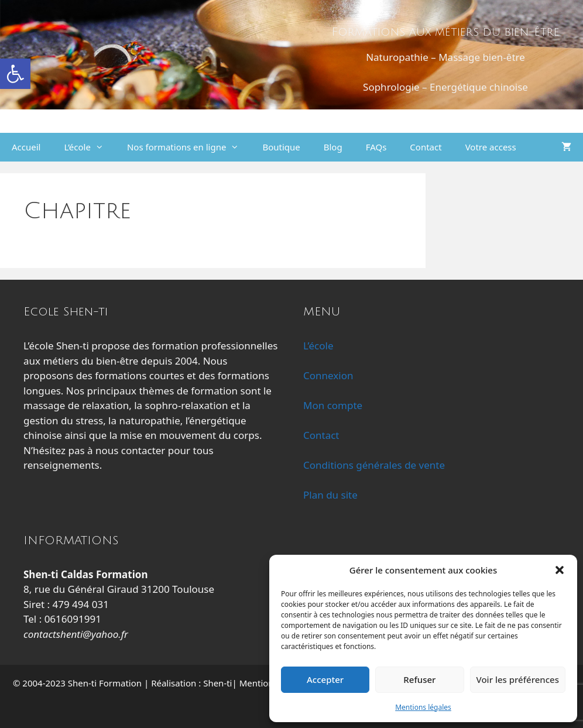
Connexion (328, 375)
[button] (15, 74)
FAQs (376, 147)
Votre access (491, 147)
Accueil (26, 147)
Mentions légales (423, 707)
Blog (333, 147)
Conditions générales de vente (374, 465)
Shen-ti (217, 683)
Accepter (325, 679)
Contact (426, 147)
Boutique (281, 147)
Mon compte (333, 405)
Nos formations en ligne (189, 147)
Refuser (419, 679)
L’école (89, 147)
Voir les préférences (518, 679)
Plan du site (330, 495)
